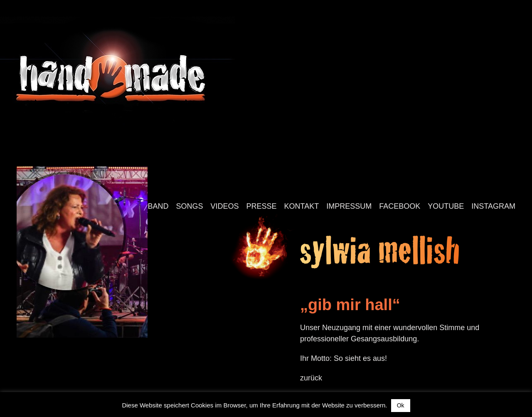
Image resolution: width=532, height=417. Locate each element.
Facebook (400, 206)
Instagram (493, 206)
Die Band (151, 206)
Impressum (349, 206)
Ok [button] (401, 405)
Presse (262, 206)
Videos (225, 206)
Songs (190, 206)
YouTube (446, 206)
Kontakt (302, 206)
